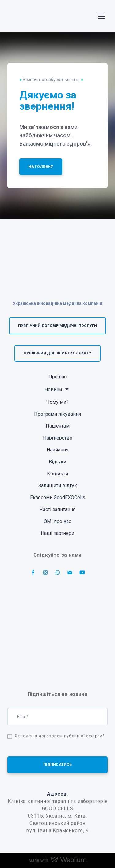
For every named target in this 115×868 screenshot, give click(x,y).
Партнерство (58, 438)
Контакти (57, 474)
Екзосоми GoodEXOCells (58, 497)
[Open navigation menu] (102, 16)
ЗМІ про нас (58, 521)
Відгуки (57, 462)
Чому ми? (57, 402)
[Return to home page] (26, 16)
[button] (41, 167)
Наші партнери (57, 533)
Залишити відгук (58, 486)
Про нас (57, 377)
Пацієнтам (58, 426)
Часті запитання (57, 509)
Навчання (57, 450)
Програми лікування (57, 414)
